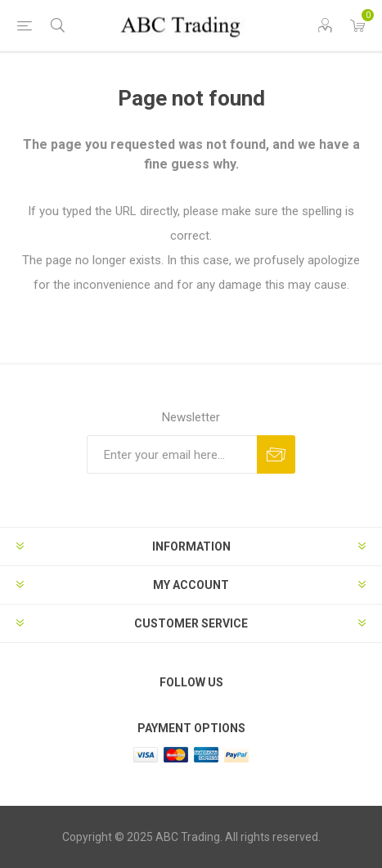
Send (276, 454)
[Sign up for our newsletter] (172, 454)
